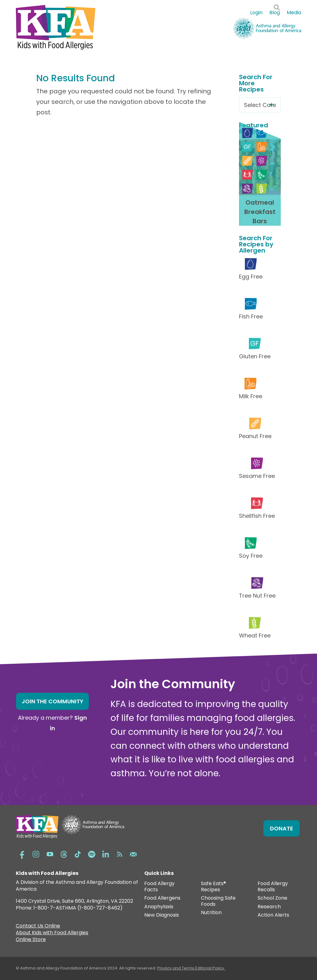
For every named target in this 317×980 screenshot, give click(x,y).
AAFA (295, 20)
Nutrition (211, 913)
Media (294, 13)
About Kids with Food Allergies (52, 933)
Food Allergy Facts (159, 887)
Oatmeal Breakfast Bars (260, 212)
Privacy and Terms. (176, 968)
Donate (282, 828)
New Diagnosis (162, 915)
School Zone (272, 898)
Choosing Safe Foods (218, 901)
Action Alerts (273, 915)
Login (256, 13)
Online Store (31, 940)
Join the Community (52, 701)
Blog (275, 13)
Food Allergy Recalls (273, 887)
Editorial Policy (210, 968)
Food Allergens (162, 898)
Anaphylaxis (159, 907)
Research (269, 907)
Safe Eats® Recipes (213, 887)
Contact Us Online (38, 927)
